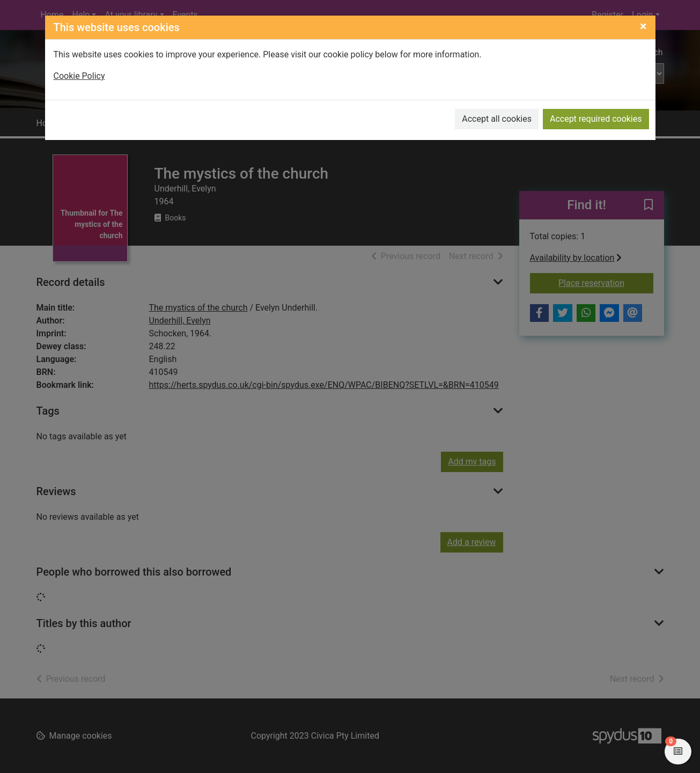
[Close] (643, 26)
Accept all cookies (497, 119)
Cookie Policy (79, 76)
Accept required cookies (596, 119)
